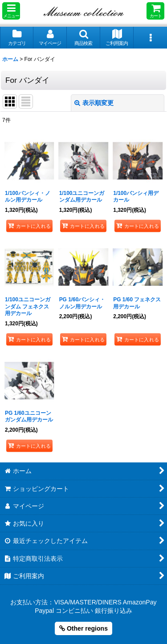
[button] (11, 11)
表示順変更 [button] (94, 103)
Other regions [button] (83, 628)
